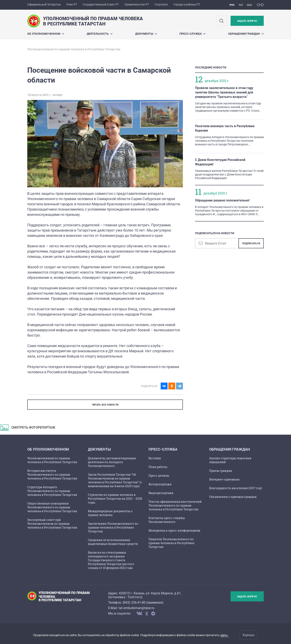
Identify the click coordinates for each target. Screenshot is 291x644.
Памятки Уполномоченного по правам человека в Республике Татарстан (172, 543)
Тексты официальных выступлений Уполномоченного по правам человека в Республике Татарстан (175, 505)
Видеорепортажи (161, 493)
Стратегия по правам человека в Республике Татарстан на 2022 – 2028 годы (115, 499)
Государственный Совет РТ (101, 4)
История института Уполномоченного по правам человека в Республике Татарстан (52, 475)
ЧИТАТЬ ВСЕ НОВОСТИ (105, 405)
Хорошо (248, 635)
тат (241, 5)
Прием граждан (221, 471)
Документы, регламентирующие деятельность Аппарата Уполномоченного (112, 462)
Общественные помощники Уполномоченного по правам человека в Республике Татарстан (52, 507)
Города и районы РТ (187, 4)
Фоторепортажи (160, 484)
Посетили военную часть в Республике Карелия (225, 128)
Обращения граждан (246, 34)
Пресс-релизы (159, 476)
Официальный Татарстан (44, 4)
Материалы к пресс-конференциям (174, 530)
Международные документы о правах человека (110, 513)
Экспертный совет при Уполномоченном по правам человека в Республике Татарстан (52, 524)
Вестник (155, 458)
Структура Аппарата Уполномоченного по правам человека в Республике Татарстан (52, 491)
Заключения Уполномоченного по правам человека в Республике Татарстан (113, 527)
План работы (158, 467)
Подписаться (251, 243)
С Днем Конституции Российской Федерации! (220, 162)
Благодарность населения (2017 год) (235, 488)
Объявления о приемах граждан (233, 497)
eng (249, 5)
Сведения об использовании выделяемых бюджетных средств (113, 542)
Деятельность (100, 34)
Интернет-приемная (224, 479)
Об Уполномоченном (46, 34)
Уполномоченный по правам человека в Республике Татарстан (52, 460)
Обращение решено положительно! (222, 200)
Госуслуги (161, 4)
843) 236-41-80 (135, 603)
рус (232, 5)
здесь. (224, 635)
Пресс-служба (192, 34)
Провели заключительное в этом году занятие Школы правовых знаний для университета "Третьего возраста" (224, 92)
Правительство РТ (137, 4)
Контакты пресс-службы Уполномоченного (167, 520)
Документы (146, 34)
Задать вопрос (247, 21)
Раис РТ (72, 4)
